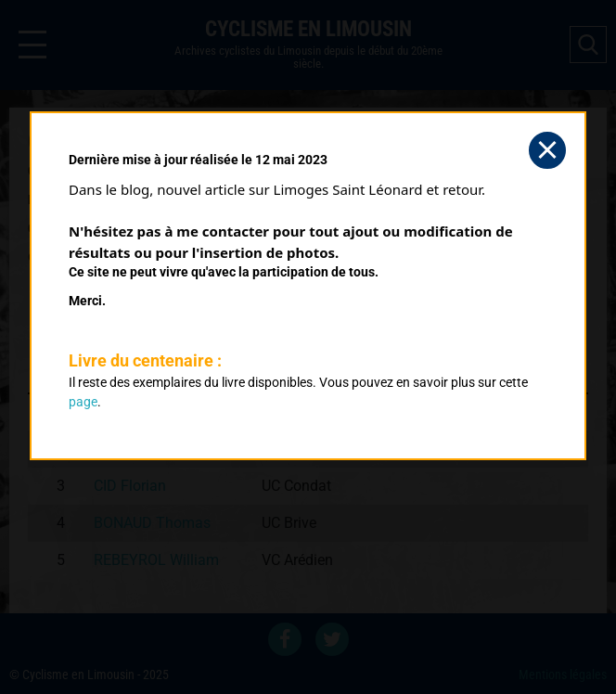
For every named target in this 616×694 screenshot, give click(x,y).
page (83, 402)
